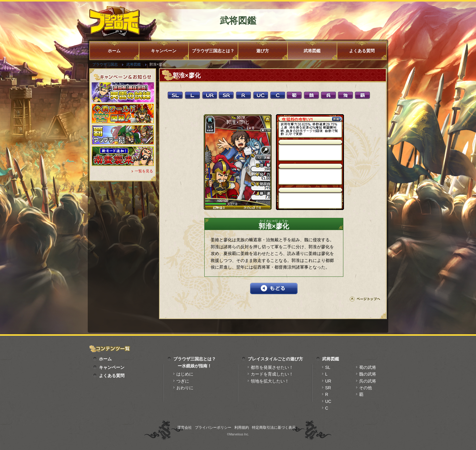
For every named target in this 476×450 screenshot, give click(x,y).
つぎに (183, 381)
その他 (365, 388)
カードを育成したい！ (272, 374)
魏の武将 (368, 374)
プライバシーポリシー (213, 428)
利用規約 (242, 428)
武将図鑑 (312, 51)
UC (328, 401)
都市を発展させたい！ (272, 367)
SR (328, 388)
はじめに (185, 374)
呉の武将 (368, 381)
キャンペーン (164, 51)
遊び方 (263, 51)
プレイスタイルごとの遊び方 (275, 359)
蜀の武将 (368, 367)
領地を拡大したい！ (270, 381)
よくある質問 (362, 51)
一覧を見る (144, 171)
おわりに (185, 388)
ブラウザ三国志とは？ (213, 51)
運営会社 (185, 428)
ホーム (114, 51)
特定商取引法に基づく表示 (274, 428)
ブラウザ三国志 (105, 64)
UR (328, 381)
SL (328, 367)
